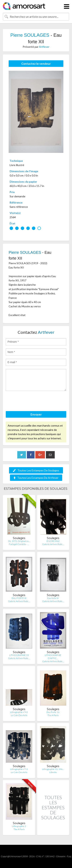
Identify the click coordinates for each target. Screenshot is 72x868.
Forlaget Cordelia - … (19, 544)
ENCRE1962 (53, 541)
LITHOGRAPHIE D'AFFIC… (53, 657)
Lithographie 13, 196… (53, 769)
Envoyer (36, 414)
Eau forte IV (53, 598)
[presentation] (35, 402)
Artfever (44, 47)
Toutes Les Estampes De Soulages (36, 470)
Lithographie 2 (19, 826)
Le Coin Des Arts (19, 715)
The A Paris (53, 715)
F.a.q (69, 856)
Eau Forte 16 (53, 712)
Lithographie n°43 (19, 712)
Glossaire (61, 856)
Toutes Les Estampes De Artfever (36, 478)
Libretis (53, 772)
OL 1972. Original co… (19, 541)
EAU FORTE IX (19, 598)
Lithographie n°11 (19, 769)
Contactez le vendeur (36, 64)
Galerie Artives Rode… (53, 544)
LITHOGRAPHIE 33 (19, 655)
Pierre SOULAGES (30, 35)
